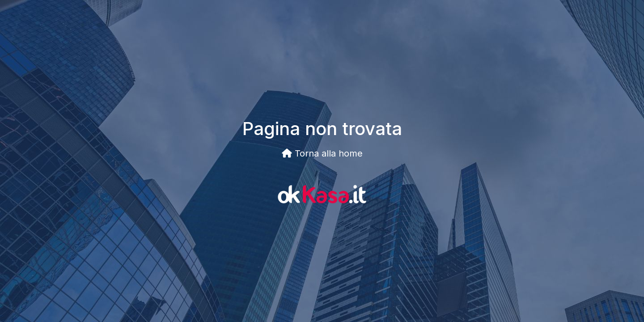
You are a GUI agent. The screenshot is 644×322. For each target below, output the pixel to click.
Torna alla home (322, 153)
